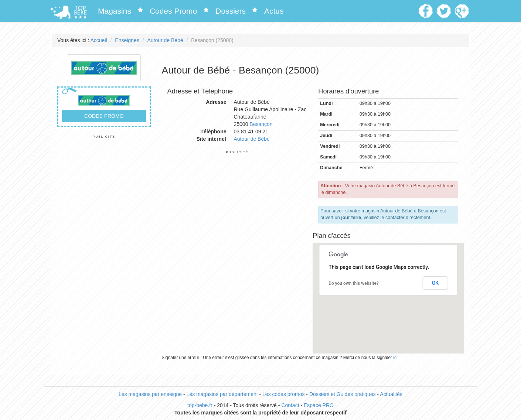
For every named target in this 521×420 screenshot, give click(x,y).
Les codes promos (283, 394)
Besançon (261, 124)
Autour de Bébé (165, 40)
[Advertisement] (104, 250)
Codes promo (104, 116)
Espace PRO (319, 405)
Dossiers (231, 11)
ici (395, 358)
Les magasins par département (222, 394)
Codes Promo (173, 11)
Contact (290, 405)
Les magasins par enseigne (150, 394)
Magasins (115, 11)
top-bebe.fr (200, 405)
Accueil (99, 40)
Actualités (391, 394)
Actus (274, 11)
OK (435, 283)
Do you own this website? (354, 283)
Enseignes (127, 40)
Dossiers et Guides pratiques (343, 394)
